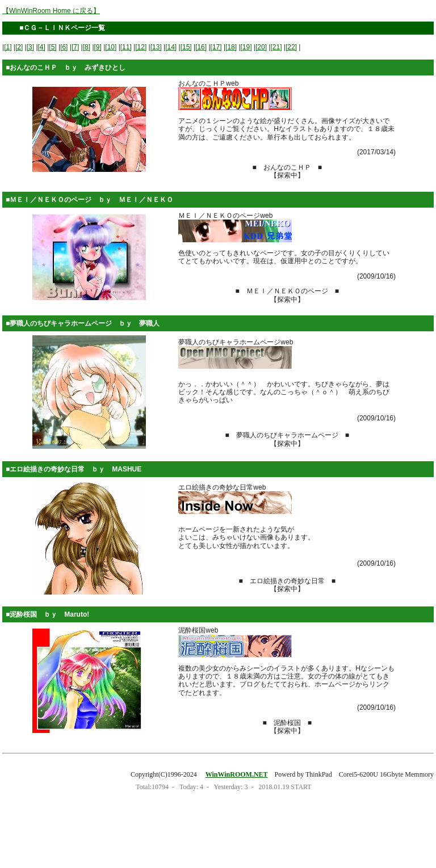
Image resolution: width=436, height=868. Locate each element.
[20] (261, 47)
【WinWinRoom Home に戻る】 (51, 11)
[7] (75, 47)
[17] (216, 47)
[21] (276, 47)
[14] (171, 47)
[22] (291, 47)
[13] (156, 47)
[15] (186, 47)
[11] (126, 47)
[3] (30, 47)
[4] (42, 47)
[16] (201, 47)
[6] (64, 47)
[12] (141, 47)
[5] (53, 47)
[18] (231, 47)
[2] (19, 47)
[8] (87, 47)
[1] (8, 47)
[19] (246, 47)
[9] (98, 47)
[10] (111, 47)
